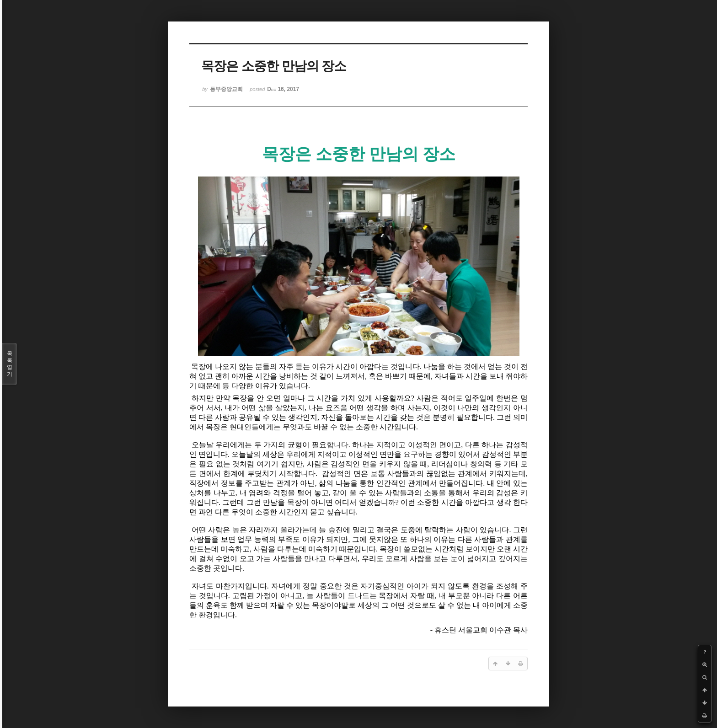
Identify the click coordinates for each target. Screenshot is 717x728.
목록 (10, 364)
